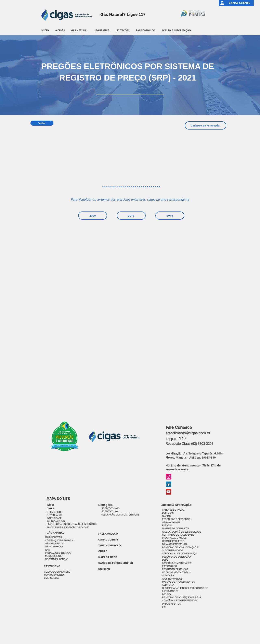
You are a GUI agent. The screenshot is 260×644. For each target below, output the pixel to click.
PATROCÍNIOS (169, 566)
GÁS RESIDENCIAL (55, 544)
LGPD (165, 560)
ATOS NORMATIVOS (172, 579)
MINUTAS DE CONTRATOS (175, 528)
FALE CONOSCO (108, 534)
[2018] (170, 216)
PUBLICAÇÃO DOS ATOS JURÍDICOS (120, 515)
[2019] (131, 216)
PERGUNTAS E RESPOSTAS (176, 519)
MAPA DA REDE (108, 557)
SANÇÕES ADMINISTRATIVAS (177, 563)
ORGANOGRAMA (171, 522)
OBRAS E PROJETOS (173, 541)
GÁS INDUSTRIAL (54, 537)
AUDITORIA (168, 585)
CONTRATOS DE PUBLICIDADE (178, 535)
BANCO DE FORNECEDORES (116, 563)
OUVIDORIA (169, 575)
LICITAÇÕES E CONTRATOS (176, 572)
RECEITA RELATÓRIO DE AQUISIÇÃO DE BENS (181, 596)
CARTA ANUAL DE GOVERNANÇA (180, 554)
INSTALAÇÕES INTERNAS (58, 553)
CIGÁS (51, 508)
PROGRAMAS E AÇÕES (174, 538)
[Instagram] (168, 477)
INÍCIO (50, 505)
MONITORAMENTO (54, 575)
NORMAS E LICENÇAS (57, 559)
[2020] (93, 216)
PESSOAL (167, 525)
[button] (60, 30)
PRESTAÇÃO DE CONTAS (175, 569)
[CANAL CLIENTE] (239, 3)
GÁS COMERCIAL (54, 547)
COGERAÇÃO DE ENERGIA (59, 540)
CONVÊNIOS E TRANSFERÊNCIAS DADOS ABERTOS (180, 602)
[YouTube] (168, 492)
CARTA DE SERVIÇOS (173, 510)
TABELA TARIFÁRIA (110, 545)
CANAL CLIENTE (108, 540)
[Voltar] (42, 123)
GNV (48, 550)
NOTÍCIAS (104, 569)
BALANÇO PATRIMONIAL (175, 544)
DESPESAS (168, 513)
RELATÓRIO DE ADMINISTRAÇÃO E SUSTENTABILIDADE (180, 549)
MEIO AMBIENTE (54, 556)
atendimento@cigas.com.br (188, 433)
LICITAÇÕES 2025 (110, 511)
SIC (164, 607)
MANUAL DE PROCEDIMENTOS (179, 582)
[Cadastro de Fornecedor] (206, 125)
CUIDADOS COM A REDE (57, 572)
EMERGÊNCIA (51, 578)
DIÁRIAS (166, 516)
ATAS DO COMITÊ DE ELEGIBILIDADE (181, 532)
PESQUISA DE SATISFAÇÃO (176, 557)
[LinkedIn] (168, 484)
